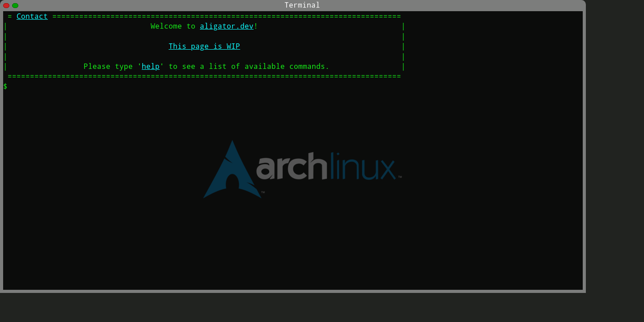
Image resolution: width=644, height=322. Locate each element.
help (151, 66)
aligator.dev (227, 26)
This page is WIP (204, 46)
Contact (32, 16)
